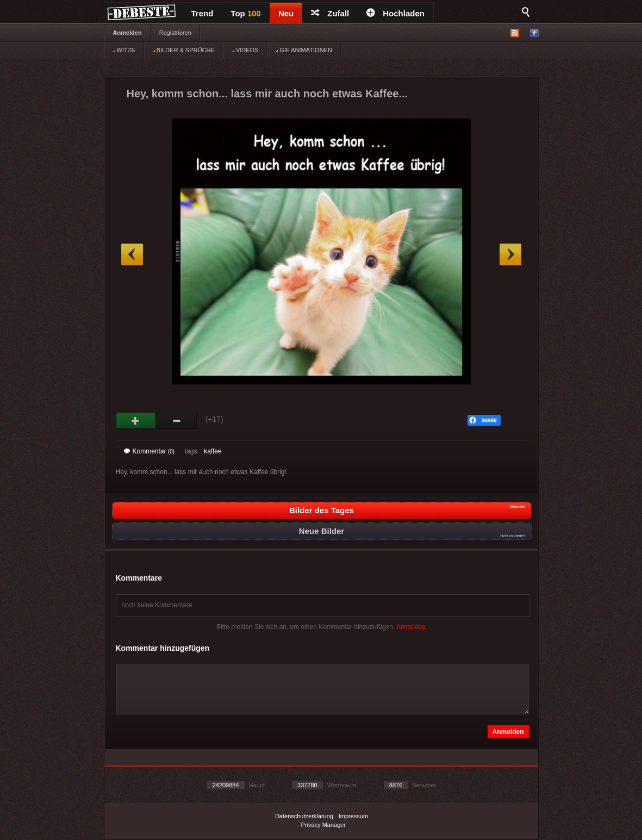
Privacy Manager (324, 825)
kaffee (213, 451)
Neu (286, 13)
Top (246, 13)
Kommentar (149, 451)
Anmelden (127, 33)
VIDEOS (245, 50)
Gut (136, 421)
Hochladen (395, 13)
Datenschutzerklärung (304, 816)
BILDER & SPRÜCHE (184, 50)
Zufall (330, 13)
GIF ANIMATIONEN (304, 50)
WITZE (124, 50)
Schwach (177, 421)
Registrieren (175, 33)
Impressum (353, 816)
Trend (202, 13)
